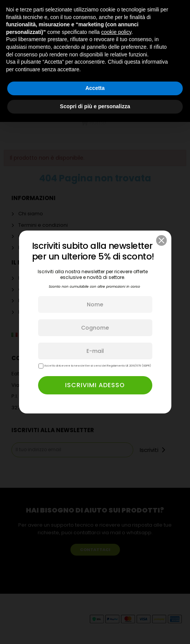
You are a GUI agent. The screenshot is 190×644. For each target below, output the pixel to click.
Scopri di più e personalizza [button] (95, 106)
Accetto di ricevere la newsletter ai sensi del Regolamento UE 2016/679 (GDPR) (95, 366)
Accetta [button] (95, 88)
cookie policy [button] (116, 32)
